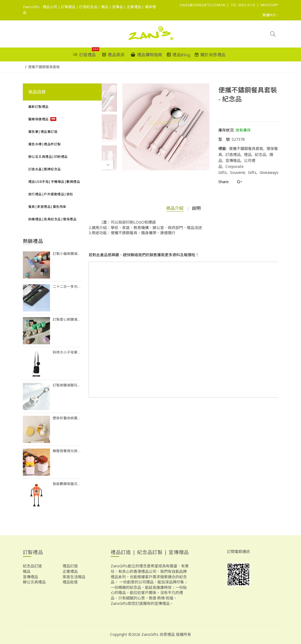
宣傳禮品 (30, 577)
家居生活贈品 (74, 577)
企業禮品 (70, 571)
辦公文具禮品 (34, 582)
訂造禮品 (233, 154)
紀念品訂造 (32, 566)
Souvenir (237, 172)
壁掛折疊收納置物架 (67, 418)
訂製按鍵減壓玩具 (67, 385)
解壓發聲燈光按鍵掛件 (67, 451)
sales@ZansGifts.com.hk (202, 5)
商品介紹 (175, 208)
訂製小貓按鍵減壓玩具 (67, 254)
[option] (103, 98)
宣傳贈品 (233, 160)
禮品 (248, 154)
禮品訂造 (70, 566)
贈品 (27, 571)
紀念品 (260, 154)
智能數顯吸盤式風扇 (67, 484)
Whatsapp (269, 5)
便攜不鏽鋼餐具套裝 (44, 67)
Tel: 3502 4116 (243, 5)
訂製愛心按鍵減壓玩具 (67, 319)
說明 (196, 208)
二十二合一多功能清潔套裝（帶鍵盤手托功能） (67, 287)
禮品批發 (70, 582)
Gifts (252, 172)
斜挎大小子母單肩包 (67, 352)
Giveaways (269, 172)
